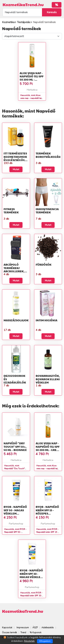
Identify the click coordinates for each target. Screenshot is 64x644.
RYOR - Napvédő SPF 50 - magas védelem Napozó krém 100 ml (15, 513)
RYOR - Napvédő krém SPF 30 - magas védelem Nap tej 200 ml (31, 575)
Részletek (29, 641)
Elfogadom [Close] (45, 641)
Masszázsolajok (16, 320)
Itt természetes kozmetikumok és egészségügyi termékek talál (16, 158)
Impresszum (23, 628)
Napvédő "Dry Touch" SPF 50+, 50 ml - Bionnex (15, 446)
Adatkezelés (48, 628)
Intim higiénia (47, 320)
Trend (23, 633)
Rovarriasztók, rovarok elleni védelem (48, 379)
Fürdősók (44, 265)
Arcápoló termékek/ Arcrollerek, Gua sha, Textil (15, 269)
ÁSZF (35, 628)
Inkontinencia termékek (47, 211)
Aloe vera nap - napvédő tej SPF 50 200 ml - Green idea (32, 78)
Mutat (16, 169)
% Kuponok (35, 633)
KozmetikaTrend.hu (23, 4)
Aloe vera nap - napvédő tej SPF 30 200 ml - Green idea (48, 448)
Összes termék (9, 633)
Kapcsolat (7, 628)
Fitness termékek (11, 211)
